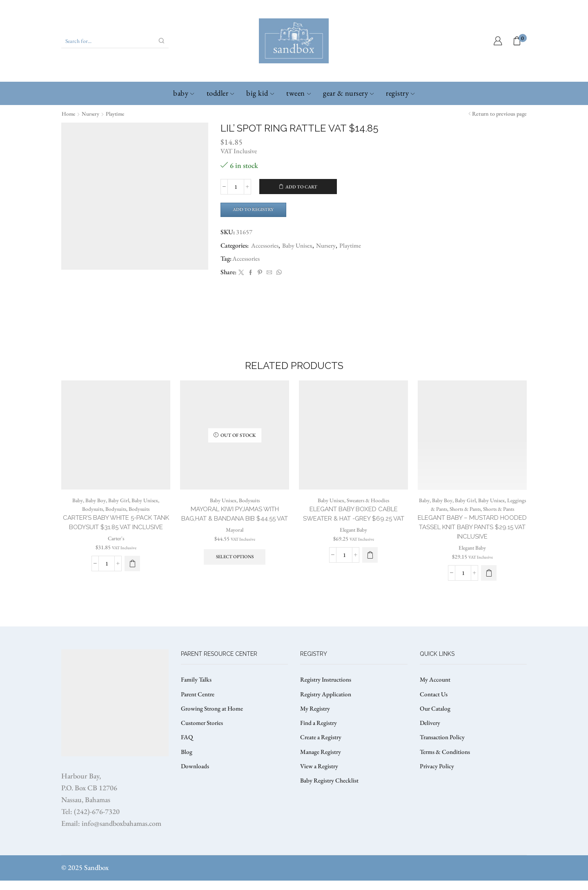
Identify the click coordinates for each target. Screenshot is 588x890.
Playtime (118, 114)
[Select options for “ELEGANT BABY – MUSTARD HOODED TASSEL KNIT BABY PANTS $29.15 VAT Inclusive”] (489, 591)
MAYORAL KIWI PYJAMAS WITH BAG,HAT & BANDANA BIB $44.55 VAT (235, 527)
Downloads (196, 779)
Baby (184, 93)
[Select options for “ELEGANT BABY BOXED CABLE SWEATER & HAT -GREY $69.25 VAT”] (370, 574)
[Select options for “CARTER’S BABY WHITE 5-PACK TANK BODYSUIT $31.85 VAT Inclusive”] (132, 582)
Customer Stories (203, 734)
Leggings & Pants (442, 517)
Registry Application (327, 704)
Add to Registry (255, 210)
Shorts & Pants (482, 517)
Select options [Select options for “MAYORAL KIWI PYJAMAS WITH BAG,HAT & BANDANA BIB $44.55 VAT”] (235, 576)
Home (69, 114)
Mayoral (235, 548)
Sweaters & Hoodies (369, 508)
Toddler (220, 93)
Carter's (116, 557)
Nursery (92, 114)
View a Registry (320, 779)
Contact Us (434, 704)
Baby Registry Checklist (330, 794)
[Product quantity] (236, 187)
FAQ (187, 749)
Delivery (430, 734)
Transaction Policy (444, 749)
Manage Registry (322, 764)
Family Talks (197, 689)
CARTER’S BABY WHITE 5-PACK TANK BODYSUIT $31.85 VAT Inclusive (116, 536)
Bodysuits (91, 517)
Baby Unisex (299, 247)
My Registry (315, 719)
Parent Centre (199, 704)
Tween (298, 93)
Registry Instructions (327, 689)
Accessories (265, 247)
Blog (187, 764)
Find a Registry (319, 734)
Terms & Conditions (446, 764)
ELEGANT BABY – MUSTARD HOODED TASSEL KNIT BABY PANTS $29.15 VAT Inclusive (472, 545)
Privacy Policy (438, 779)
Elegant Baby (353, 548)
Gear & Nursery (348, 93)
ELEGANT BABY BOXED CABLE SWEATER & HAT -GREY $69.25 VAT (354, 527)
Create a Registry (322, 749)
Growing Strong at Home (214, 719)
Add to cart (302, 187)
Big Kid (260, 93)
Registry (400, 93)
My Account (436, 689)
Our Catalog (436, 719)
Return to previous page (499, 114)
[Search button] (162, 41)
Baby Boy (94, 508)
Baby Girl (118, 508)
